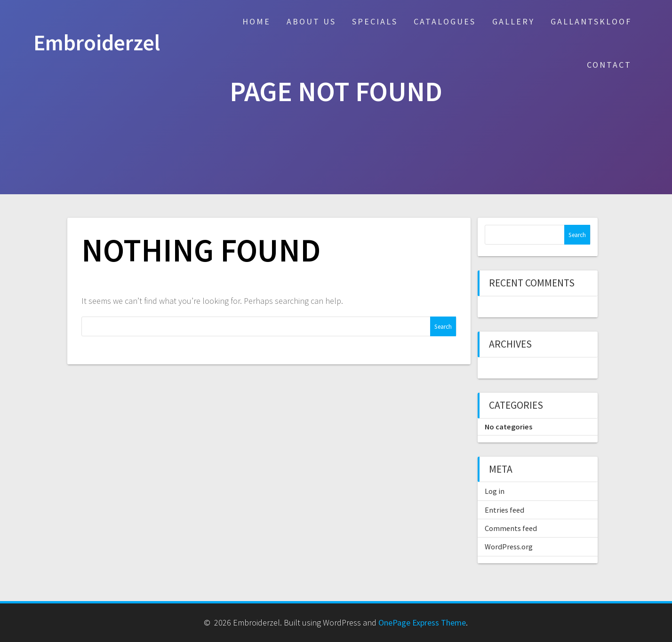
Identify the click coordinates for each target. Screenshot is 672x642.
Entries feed (504, 510)
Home (256, 21)
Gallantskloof (591, 21)
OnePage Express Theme (422, 622)
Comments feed (511, 528)
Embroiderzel (97, 43)
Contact (609, 65)
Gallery (513, 21)
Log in (495, 491)
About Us (311, 21)
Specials (375, 21)
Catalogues (445, 21)
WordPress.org (509, 547)
